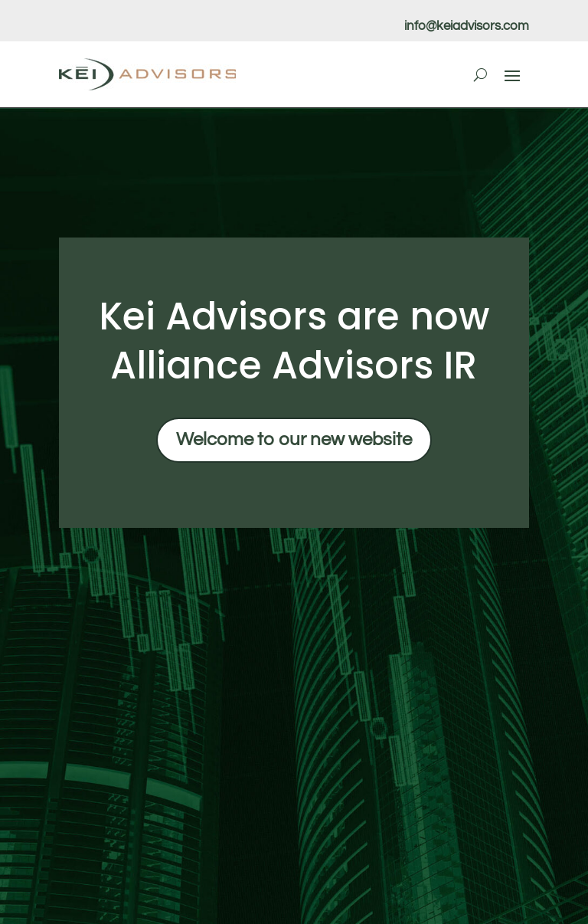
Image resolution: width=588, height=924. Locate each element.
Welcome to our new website (294, 439)
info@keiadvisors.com (467, 26)
